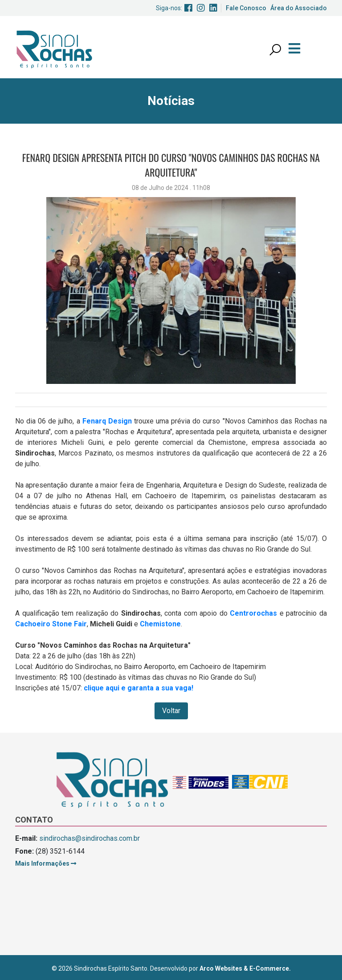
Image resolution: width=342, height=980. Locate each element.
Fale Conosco (246, 8)
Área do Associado (299, 8)
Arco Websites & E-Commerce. (245, 968)
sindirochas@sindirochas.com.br (90, 838)
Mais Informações (46, 863)
